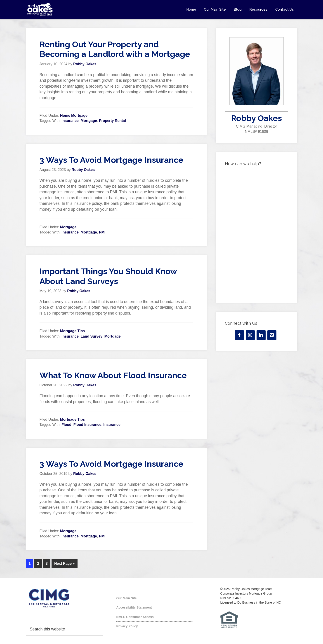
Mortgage (89, 121)
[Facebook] (239, 335)
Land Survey (92, 336)
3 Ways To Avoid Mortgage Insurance (111, 160)
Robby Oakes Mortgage (67, 9)
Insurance (70, 121)
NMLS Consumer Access (135, 616)
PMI (102, 232)
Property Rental (112, 121)
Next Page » (65, 563)
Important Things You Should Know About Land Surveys (108, 276)
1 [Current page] (30, 563)
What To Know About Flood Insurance (113, 375)
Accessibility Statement (134, 607)
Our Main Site (127, 598)
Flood (66, 425)
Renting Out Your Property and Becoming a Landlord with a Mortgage (115, 49)
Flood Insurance (87, 425)
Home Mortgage (74, 115)
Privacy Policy (127, 626)
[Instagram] (250, 335)
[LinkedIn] (261, 335)
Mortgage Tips (72, 331)
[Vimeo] (272, 335)
